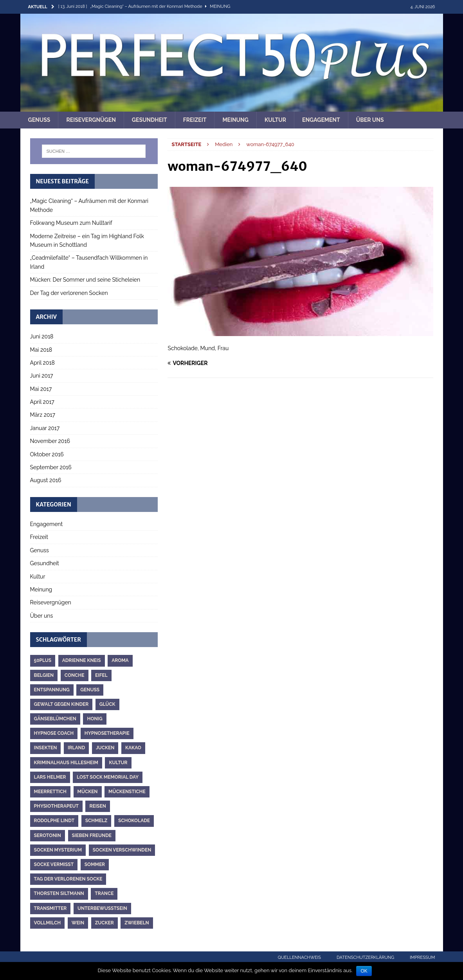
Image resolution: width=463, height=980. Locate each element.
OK (364, 971)
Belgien (44, 675)
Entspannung (52, 690)
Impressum (422, 957)
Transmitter (50, 908)
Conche (75, 675)
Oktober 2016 (47, 454)
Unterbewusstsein (102, 908)
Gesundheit (150, 120)
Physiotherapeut (56, 806)
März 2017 (43, 415)
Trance (104, 893)
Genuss (39, 120)
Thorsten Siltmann (59, 893)
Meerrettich (50, 792)
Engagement (321, 120)
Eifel (101, 675)
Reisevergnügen (91, 120)
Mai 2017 (41, 389)
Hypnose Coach (54, 733)
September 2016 (51, 467)
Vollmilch (48, 923)
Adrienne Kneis (82, 660)
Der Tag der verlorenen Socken (69, 293)
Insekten (46, 748)
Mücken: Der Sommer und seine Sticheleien (85, 280)
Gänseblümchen (55, 719)
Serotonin (48, 835)
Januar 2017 (45, 428)
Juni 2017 (42, 376)
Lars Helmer (50, 777)
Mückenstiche (127, 792)
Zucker (104, 923)
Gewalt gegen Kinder (61, 704)
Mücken (88, 792)
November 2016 (50, 441)
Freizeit (195, 120)
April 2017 (42, 402)
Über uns (370, 120)
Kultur (275, 120)
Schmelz (96, 821)
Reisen (97, 806)
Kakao (133, 748)
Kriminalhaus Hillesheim (66, 763)
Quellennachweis (299, 957)
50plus (43, 660)
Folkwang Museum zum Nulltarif (71, 223)
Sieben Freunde (92, 835)
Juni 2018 (42, 336)
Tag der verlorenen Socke (68, 879)
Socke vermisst (54, 864)
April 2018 (42, 363)
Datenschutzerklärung (365, 957)
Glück (107, 704)
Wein (78, 923)
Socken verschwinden (122, 850)
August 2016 (46, 480)
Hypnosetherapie (107, 733)
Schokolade (134, 821)
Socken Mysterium (58, 850)
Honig (95, 719)
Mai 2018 (41, 350)
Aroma (120, 660)
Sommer (95, 864)
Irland (76, 748)
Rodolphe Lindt (54, 821)
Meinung (235, 120)
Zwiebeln (137, 923)
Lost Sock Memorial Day (108, 777)
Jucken (105, 748)
